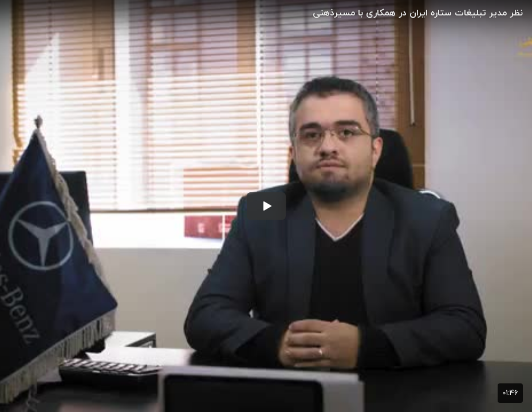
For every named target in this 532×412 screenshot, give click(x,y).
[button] (266, 206)
